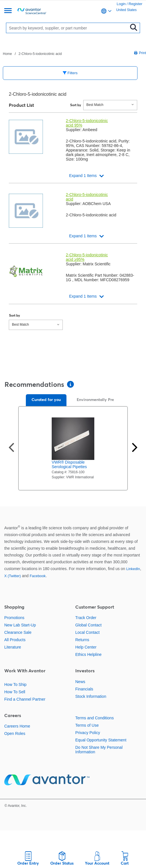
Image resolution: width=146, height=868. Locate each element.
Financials (84, 689)
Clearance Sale (18, 632)
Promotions (14, 618)
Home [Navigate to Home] (7, 54)
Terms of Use (87, 725)
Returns (82, 640)
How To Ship (15, 684)
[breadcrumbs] (32, 54)
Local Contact (87, 632)
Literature (13, 647)
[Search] (68, 28)
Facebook (37, 576)
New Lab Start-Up (20, 625)
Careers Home (17, 726)
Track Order (86, 618)
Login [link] (121, 4)
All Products (15, 640)
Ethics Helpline (88, 654)
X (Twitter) (12, 576)
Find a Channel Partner (25, 699)
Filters (70, 73)
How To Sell (15, 692)
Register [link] (135, 4)
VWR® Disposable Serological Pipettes (69, 464)
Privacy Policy (88, 733)
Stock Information (91, 696)
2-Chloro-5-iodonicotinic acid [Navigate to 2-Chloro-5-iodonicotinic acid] (40, 54)
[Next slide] (135, 448)
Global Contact (88, 625)
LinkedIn (133, 569)
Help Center (86, 647)
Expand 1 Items (83, 176)
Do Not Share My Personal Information (99, 750)
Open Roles (15, 733)
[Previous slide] (11, 448)
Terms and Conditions (94, 718)
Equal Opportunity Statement (101, 740)
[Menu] (8, 11)
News (80, 682)
